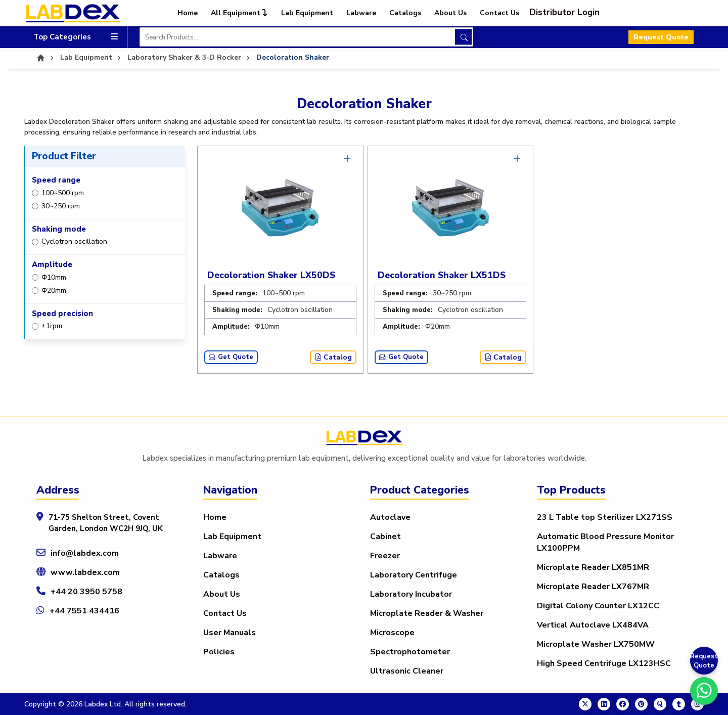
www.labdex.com (85, 572)
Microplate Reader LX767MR (593, 587)
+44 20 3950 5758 (86, 592)
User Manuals (230, 633)
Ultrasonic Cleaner (407, 671)
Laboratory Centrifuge (414, 575)
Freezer (385, 556)
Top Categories (76, 37)
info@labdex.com (85, 553)
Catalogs (405, 13)
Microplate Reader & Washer (427, 613)
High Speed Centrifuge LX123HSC (604, 663)
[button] (570, 13)
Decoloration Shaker (293, 57)
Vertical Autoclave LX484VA (593, 625)
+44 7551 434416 (84, 611)
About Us (450, 13)
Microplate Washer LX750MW (596, 644)
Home (188, 13)
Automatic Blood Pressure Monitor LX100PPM (605, 542)
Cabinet (385, 537)
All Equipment (239, 13)
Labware (361, 13)
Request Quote (661, 37)
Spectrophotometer (410, 652)
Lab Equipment (307, 13)
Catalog (333, 357)
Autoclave (390, 517)
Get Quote (231, 357)
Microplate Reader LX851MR (593, 567)
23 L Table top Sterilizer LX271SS (605, 517)
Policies (219, 652)
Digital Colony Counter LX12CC (598, 606)
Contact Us (499, 13)
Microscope (392, 633)
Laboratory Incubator (411, 594)
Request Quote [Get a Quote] (704, 661)
